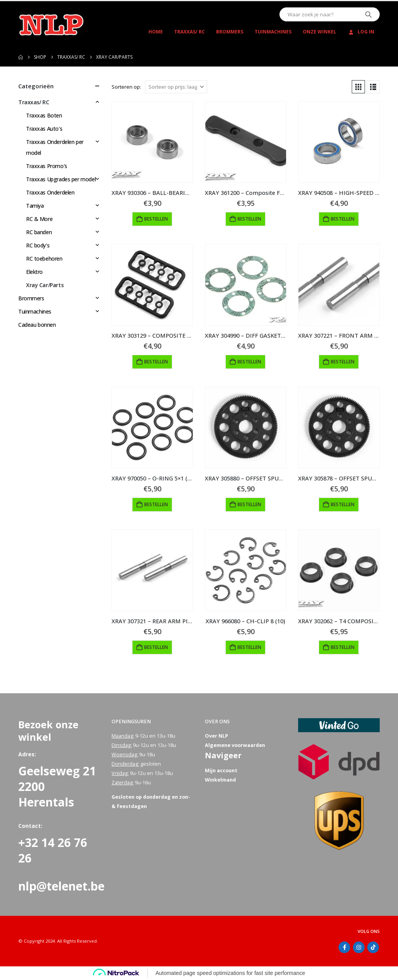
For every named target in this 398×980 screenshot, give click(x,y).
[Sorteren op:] (176, 87)
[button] (358, 87)
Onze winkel (319, 32)
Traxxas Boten (44, 115)
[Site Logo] (51, 25)
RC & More (39, 219)
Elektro (34, 272)
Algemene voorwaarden (235, 745)
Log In (361, 32)
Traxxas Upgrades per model (61, 179)
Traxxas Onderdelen (50, 192)
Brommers (230, 32)
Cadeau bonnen (37, 325)
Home (156, 32)
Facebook (344, 947)
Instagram (359, 947)
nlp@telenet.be (61, 886)
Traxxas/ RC (189, 32)
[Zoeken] (368, 14)
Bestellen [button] (156, 219)
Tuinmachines (273, 32)
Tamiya (35, 206)
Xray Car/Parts (45, 285)
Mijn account (221, 771)
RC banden (39, 232)
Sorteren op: (126, 87)
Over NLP (216, 736)
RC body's (38, 245)
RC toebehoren (44, 259)
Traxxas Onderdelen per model (55, 147)
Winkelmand (220, 780)
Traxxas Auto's (44, 129)
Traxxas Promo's (47, 166)
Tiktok (373, 947)
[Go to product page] (152, 142)
